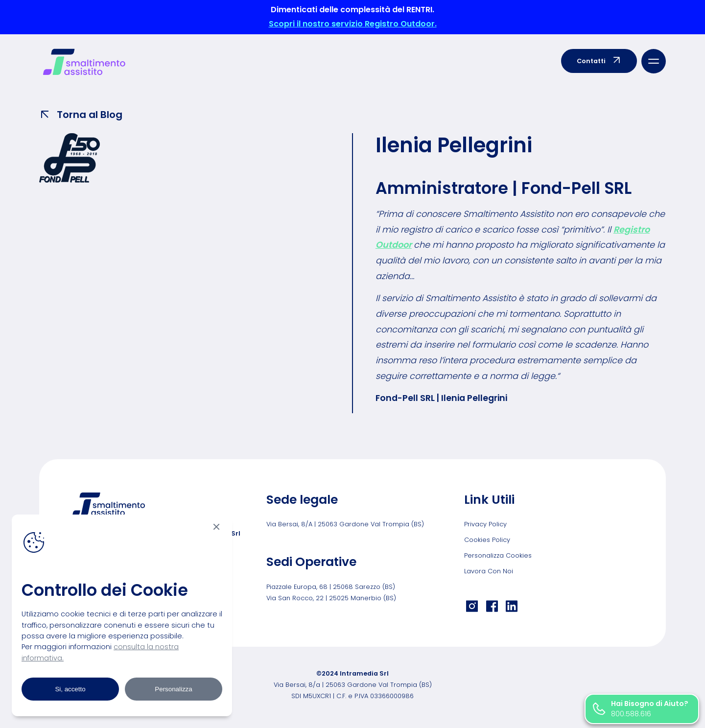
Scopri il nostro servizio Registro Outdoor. (353, 24)
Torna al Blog (81, 115)
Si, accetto (70, 689)
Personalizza (173, 689)
